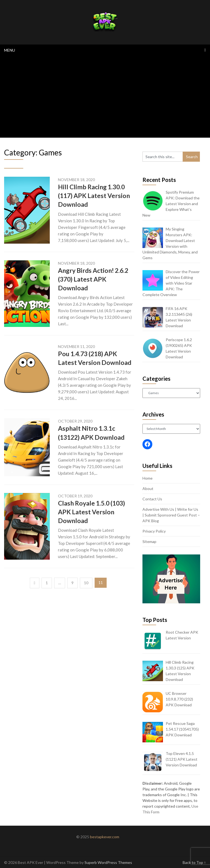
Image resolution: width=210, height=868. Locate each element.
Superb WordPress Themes (108, 862)
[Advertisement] (105, 97)
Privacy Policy (154, 531)
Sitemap (149, 541)
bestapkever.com (105, 837)
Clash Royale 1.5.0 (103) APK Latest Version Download (91, 512)
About (148, 488)
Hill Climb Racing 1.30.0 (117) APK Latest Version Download (94, 196)
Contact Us (152, 499)
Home (148, 478)
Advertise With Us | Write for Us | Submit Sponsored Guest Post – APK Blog (171, 515)
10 (86, 583)
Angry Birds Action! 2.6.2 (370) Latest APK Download (93, 279)
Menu (10, 50)
